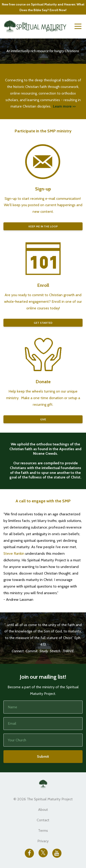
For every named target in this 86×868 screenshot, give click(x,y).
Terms (43, 831)
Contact (43, 820)
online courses (38, 308)
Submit (43, 756)
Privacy (43, 841)
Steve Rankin (14, 553)
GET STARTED (43, 323)
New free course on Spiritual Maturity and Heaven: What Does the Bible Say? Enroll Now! (43, 7)
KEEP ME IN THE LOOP (43, 226)
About (43, 810)
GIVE (43, 419)
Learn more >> (64, 106)
